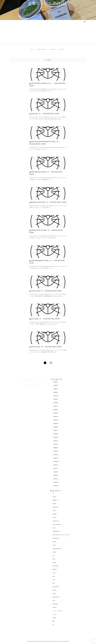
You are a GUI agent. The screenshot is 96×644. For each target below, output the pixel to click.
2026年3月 (56, 389)
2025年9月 (56, 399)
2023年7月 (56, 468)
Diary (54, 528)
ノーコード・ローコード (58, 611)
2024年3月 (56, 444)
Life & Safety (55, 566)
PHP (54, 583)
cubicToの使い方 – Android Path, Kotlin (45, 347)
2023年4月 (56, 479)
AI (53, 493)
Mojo (54, 576)
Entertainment (56, 538)
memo (54, 573)
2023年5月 (56, 475)
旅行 (54, 621)
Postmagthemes (66, 641)
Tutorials (55, 607)
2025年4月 (56, 413)
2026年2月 (56, 392)
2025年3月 (56, 417)
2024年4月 (56, 441)
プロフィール (53, 49)
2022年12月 (56, 482)
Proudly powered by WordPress (34, 641)
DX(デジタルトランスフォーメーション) (61, 535)
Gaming (54, 542)
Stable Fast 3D (56, 597)
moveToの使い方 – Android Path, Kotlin (46, 291)
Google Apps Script (57, 549)
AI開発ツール (55, 500)
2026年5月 (56, 382)
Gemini (54, 545)
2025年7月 (56, 406)
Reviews (54, 590)
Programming (56, 587)
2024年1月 (56, 451)
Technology (55, 604)
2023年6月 (56, 472)
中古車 (54, 618)
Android (54, 504)
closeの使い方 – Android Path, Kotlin (44, 114)
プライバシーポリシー (42, 49)
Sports (54, 594)
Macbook (55, 569)
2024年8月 (56, 427)
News (54, 580)
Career (54, 511)
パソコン (55, 614)
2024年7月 (56, 430)
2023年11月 (56, 458)
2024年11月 (56, 420)
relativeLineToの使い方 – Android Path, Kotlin (48, 202)
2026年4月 (56, 385)
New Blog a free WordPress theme (52, 641)
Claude (54, 517)
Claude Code (56, 521)
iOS (53, 556)
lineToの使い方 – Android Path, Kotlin (45, 319)
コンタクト (62, 49)
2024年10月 (56, 423)
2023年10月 (56, 462)
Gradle (54, 552)
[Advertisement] (48, 33)
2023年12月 (56, 455)
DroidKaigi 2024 (56, 531)
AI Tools (54, 497)
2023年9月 (56, 465)
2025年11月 (56, 396)
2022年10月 (56, 486)
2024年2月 (56, 448)
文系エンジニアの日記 (48, 3)
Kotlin (54, 559)
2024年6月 (56, 434)
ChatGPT (55, 514)
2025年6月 (56, 410)
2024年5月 (56, 437)
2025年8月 (56, 403)
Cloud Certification (57, 524)
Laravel (54, 562)
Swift (54, 600)
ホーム (32, 49)
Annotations (55, 507)
